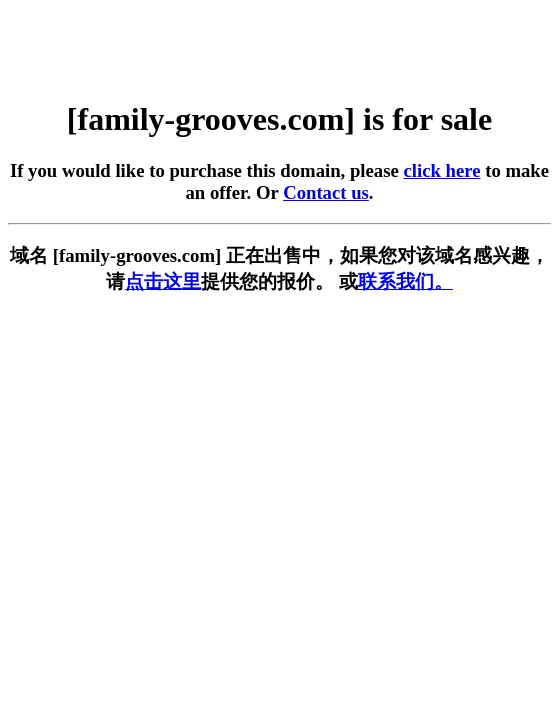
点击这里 (163, 281)
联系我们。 (405, 281)
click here (441, 170)
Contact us (326, 192)
